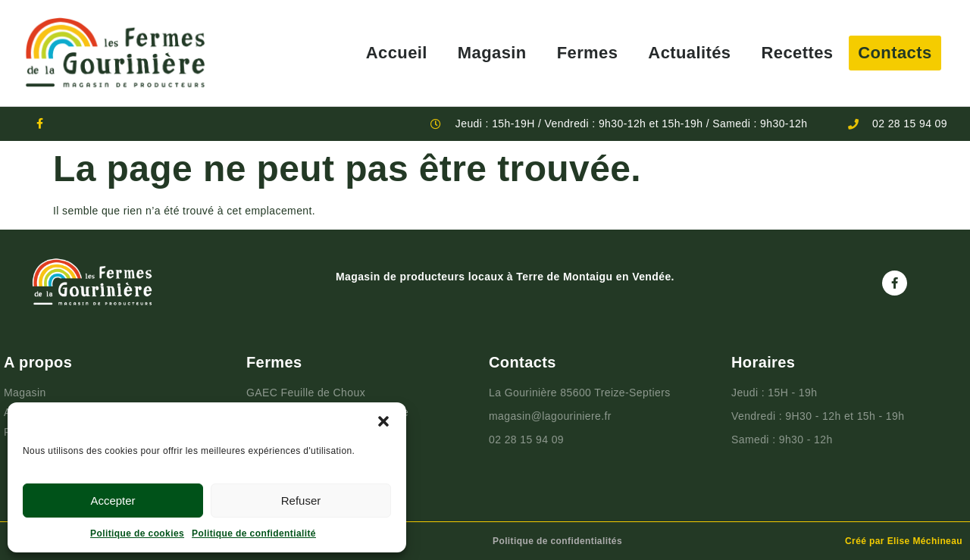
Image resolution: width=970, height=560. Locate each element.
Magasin (492, 53)
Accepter (113, 501)
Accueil (397, 53)
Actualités (689, 53)
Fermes (588, 53)
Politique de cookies (137, 533)
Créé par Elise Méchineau (904, 541)
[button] (383, 421)
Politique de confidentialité (254, 533)
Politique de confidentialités (557, 541)
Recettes (798, 53)
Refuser (301, 501)
